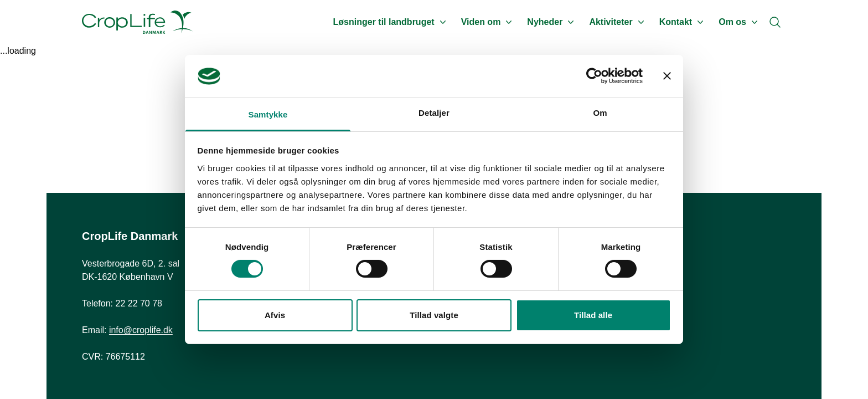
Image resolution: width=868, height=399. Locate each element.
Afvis (275, 315)
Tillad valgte (434, 315)
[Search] (775, 22)
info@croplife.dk (141, 330)
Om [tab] (600, 113)
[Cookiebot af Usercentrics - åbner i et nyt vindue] (594, 76)
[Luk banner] (667, 76)
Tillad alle (593, 315)
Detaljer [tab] (434, 113)
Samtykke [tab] (268, 114)
